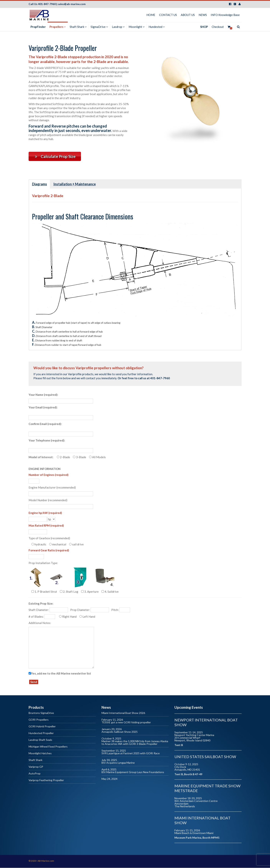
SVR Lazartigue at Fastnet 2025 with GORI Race (131, 754)
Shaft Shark (36, 760)
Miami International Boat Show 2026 (123, 713)
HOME (151, 15)
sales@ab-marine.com (72, 4)
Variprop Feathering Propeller (46, 780)
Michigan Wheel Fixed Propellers (48, 747)
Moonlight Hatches (40, 754)
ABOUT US (188, 15)
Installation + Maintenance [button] (75, 184)
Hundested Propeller (41, 733)
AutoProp (35, 774)
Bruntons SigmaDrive (41, 713)
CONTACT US (168, 15)
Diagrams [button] (40, 184)
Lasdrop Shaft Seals (40, 740)
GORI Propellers (39, 720)
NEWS (203, 15)
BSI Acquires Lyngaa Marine (118, 763)
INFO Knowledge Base (225, 15)
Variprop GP (36, 767)
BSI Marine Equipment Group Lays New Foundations (133, 772)
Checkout (218, 27)
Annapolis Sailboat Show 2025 (120, 732)
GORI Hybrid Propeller (42, 727)
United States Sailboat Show (205, 757)
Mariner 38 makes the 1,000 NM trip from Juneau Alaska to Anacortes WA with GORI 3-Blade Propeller (135, 743)
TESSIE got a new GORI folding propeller (126, 723)
